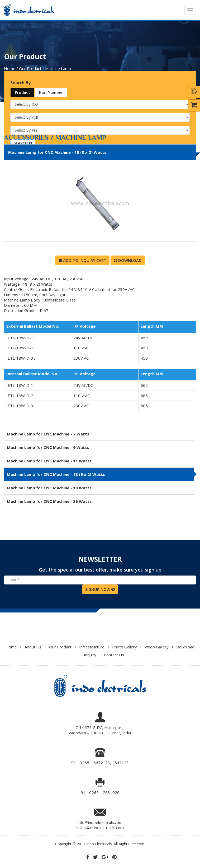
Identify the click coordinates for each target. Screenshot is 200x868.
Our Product (60, 647)
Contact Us (114, 655)
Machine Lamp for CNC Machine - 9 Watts (48, 447)
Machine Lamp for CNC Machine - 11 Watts (49, 461)
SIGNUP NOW (100, 589)
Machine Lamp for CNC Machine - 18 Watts (49, 488)
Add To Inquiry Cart (82, 260)
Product (22, 92)
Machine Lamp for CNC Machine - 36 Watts (49, 501)
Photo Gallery (125, 647)
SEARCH (23, 143)
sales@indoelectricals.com (100, 828)
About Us (33, 647)
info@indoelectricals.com (100, 822)
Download (128, 260)
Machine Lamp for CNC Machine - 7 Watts (48, 434)
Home (11, 647)
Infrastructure (92, 647)
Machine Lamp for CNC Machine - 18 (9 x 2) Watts (56, 474)
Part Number (51, 92)
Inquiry (90, 655)
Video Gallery (157, 647)
